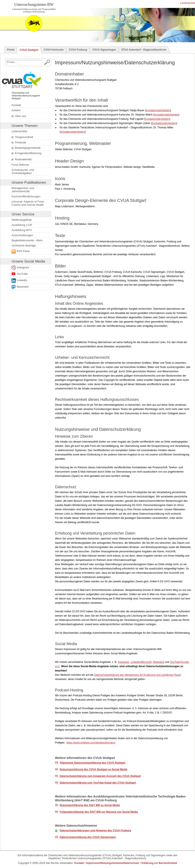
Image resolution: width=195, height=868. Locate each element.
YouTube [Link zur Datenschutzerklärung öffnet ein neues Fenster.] (22, 274)
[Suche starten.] (47, 62)
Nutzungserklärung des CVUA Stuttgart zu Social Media (93, 769)
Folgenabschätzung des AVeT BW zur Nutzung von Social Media (99, 812)
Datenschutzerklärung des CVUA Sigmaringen (88, 837)
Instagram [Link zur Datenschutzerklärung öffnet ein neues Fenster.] (23, 267)
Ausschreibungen (22, 235)
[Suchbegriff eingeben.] (25, 62)
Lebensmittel (19, 131)
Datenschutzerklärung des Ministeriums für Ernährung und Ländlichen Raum (138, 675)
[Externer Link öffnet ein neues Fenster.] (30, 251)
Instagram (123, 662)
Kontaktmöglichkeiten (158, 110)
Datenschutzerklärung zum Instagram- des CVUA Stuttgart (100, 776)
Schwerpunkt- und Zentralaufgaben (23, 171)
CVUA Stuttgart (29, 50)
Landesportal (187, 3)
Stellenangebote (22, 220)
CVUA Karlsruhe (54, 50)
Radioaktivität (22, 159)
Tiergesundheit (22, 137)
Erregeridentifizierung (26, 153)
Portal (11, 50)
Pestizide (19, 143)
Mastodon (159, 662)
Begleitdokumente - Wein (27, 240)
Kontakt (16, 105)
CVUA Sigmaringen (104, 50)
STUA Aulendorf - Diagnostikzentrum (144, 50)
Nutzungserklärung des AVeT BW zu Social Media (90, 805)
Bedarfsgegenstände (26, 148)
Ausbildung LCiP (22, 225)
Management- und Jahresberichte (23, 190)
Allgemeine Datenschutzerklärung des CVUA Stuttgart (93, 763)
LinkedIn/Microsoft (141, 662)
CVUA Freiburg (78, 50)
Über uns (19, 116)
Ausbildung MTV (22, 230)
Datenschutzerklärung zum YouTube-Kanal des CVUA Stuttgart (98, 783)
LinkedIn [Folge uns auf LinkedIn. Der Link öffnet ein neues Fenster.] (22, 280)
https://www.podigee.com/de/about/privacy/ (91, 743)
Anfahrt (16, 110)
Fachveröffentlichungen (26, 196)
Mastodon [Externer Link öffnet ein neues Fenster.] (23, 287)
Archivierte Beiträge (24, 246)
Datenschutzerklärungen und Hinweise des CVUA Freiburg (95, 830)
